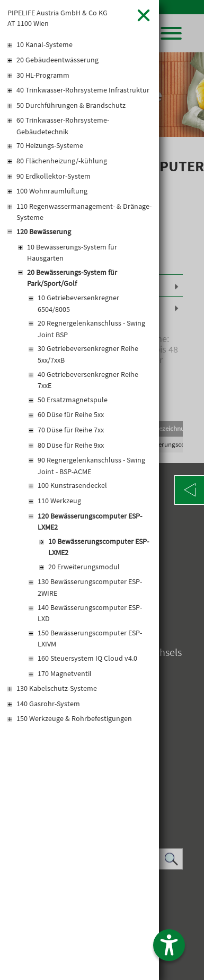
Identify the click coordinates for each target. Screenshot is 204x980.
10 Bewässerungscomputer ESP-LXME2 (99, 547)
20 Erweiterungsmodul (84, 567)
